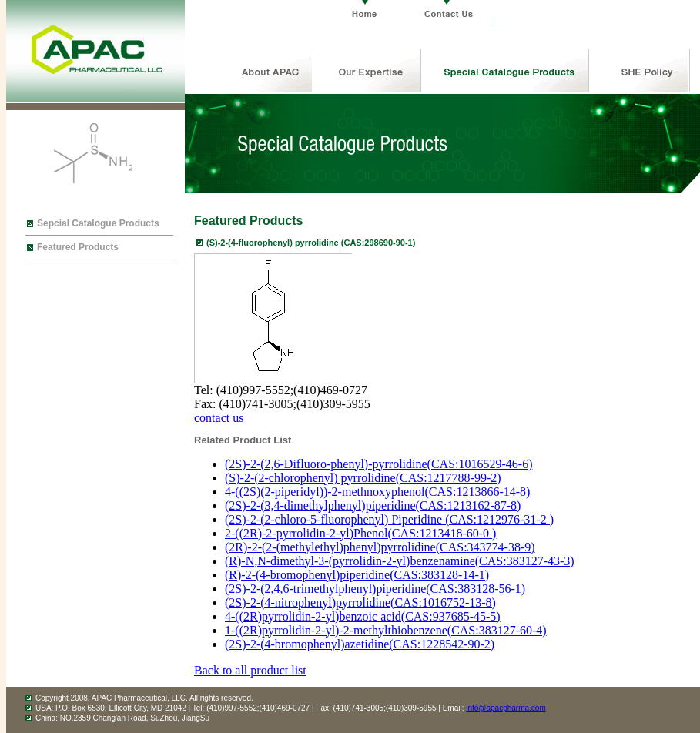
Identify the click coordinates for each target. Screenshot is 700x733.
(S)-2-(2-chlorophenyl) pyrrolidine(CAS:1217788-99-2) (363, 478)
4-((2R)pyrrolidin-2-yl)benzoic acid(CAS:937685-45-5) (363, 616)
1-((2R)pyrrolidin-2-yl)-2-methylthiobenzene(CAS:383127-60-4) (386, 630)
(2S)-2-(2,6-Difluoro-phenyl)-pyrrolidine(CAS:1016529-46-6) (378, 464)
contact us (219, 418)
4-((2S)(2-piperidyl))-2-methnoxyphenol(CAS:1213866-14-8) (377, 492)
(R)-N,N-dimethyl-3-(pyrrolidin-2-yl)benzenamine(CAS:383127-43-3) (400, 561)
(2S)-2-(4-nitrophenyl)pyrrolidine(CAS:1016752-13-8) (360, 602)
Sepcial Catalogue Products (98, 223)
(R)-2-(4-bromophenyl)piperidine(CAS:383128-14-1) (357, 575)
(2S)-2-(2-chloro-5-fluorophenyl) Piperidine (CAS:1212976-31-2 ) (389, 519)
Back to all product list (250, 670)
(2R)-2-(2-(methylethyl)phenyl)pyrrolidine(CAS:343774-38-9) (380, 547)
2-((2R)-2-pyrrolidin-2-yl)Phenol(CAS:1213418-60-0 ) (360, 533)
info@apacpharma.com (506, 708)
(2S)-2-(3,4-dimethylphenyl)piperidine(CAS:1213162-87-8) (373, 505)
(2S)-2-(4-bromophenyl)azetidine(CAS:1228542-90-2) (360, 644)
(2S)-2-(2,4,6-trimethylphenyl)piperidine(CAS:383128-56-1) (375, 589)
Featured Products (78, 247)
